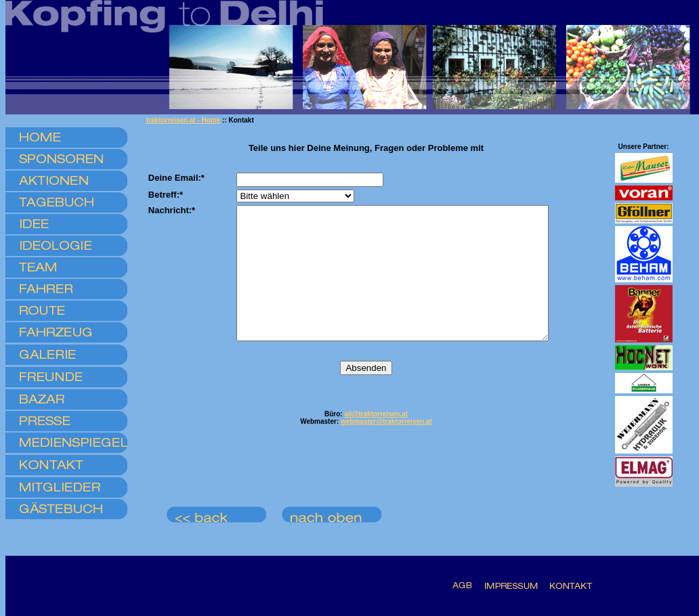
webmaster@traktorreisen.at (386, 448)
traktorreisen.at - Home (183, 120)
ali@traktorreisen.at (376, 440)
